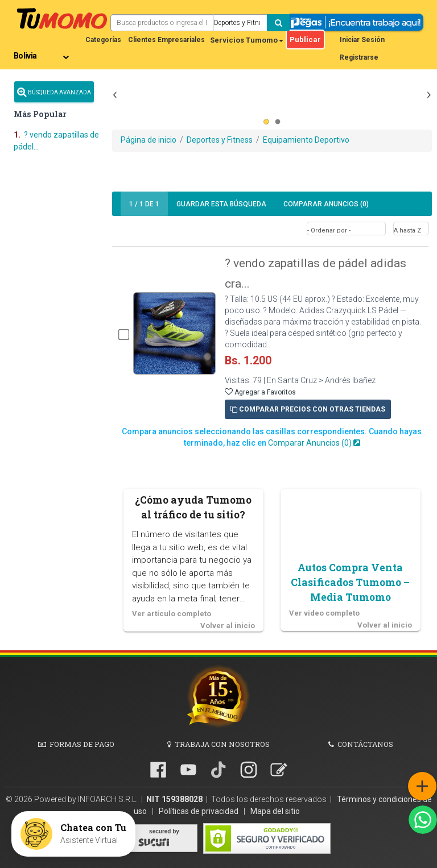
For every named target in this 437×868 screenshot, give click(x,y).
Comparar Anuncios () (326, 204)
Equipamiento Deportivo (306, 140)
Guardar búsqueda (221, 204)
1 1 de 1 (144, 204)
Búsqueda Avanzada (54, 92)
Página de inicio (149, 140)
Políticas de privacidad (199, 811)
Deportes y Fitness (220, 140)
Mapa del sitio (275, 811)
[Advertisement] (272, 117)
